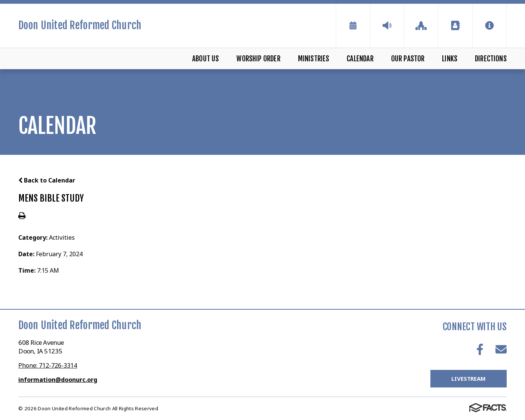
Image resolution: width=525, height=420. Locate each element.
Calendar (360, 59)
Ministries (314, 59)
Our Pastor (408, 59)
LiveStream (469, 378)
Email (501, 349)
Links (450, 59)
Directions (491, 59)
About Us (206, 59)
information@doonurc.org (58, 380)
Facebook (480, 349)
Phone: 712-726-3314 (48, 365)
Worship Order (258, 59)
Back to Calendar (47, 180)
